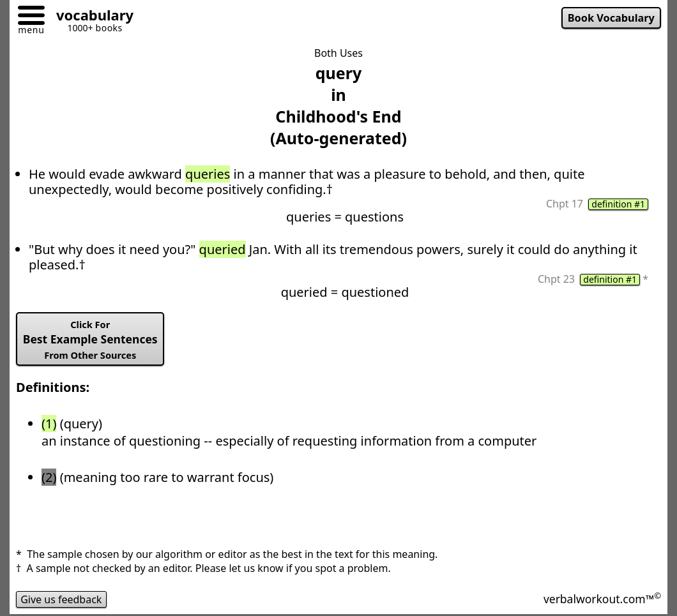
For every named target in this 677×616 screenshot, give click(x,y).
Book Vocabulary (611, 18)
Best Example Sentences (90, 340)
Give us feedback (61, 599)
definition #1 (618, 204)
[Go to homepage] (90, 17)
